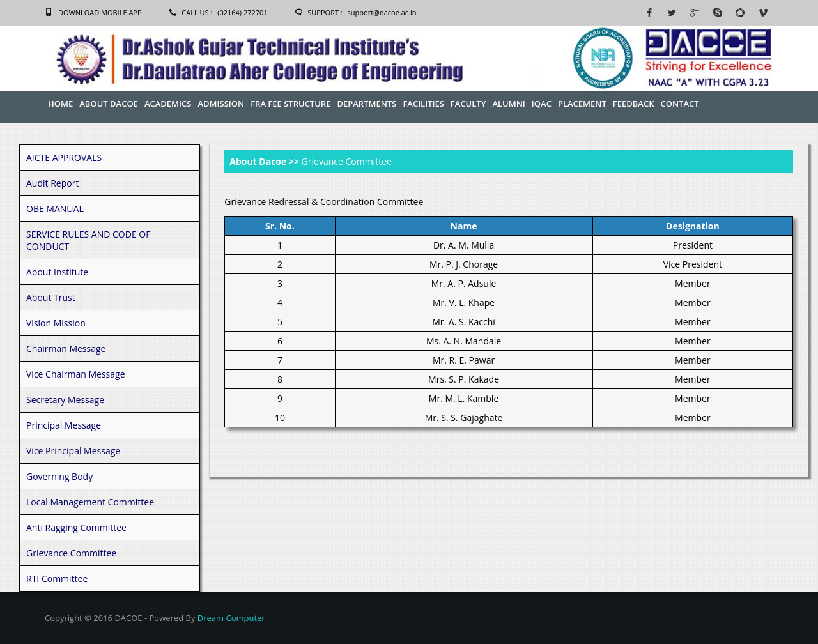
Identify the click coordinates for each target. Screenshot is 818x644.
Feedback (634, 103)
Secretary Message (65, 400)
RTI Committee (57, 579)
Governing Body (59, 476)
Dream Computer (231, 618)
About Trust (51, 297)
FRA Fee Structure (290, 103)
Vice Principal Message (73, 451)
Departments (367, 103)
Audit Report (52, 183)
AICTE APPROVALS (64, 157)
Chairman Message (66, 349)
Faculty (468, 103)
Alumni (508, 103)
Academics (168, 103)
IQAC (542, 103)
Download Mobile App (100, 12)
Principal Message (64, 425)
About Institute (57, 272)
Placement (582, 103)
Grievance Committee (71, 553)
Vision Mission (56, 323)
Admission (221, 103)
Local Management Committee (90, 502)
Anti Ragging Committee (76, 527)
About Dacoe (109, 103)
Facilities (423, 103)
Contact (679, 103)
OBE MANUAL (55, 209)
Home (60, 103)
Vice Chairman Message (76, 374)
